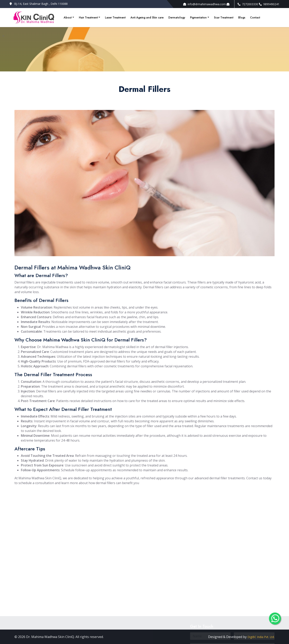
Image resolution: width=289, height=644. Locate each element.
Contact (255, 17)
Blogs (242, 17)
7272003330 (248, 4)
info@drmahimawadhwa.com (205, 4)
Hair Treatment (88, 17)
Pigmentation (198, 17)
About (68, 17)
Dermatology (177, 17)
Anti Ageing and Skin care (147, 17)
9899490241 (269, 4)
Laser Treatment (115, 17)
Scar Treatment (224, 17)
